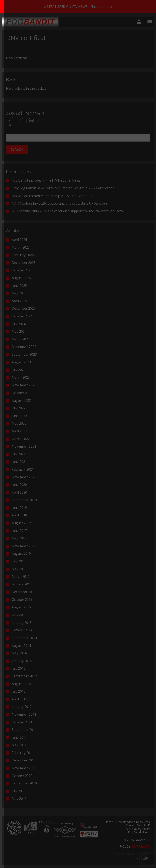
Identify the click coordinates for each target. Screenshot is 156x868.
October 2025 (22, 270)
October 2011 (22, 722)
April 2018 (19, 515)
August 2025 (21, 278)
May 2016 (19, 569)
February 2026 (23, 255)
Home (109, 822)
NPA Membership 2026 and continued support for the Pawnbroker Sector (68, 211)
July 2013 (19, 668)
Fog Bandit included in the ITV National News (46, 180)
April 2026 (19, 240)
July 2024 (19, 324)
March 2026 (21, 247)
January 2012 (22, 707)
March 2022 (21, 439)
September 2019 (24, 500)
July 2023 (19, 370)
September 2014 (24, 638)
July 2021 (19, 454)
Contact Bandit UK (138, 826)
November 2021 (24, 446)
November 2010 (24, 768)
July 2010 (19, 791)
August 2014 (21, 646)
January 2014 (22, 661)
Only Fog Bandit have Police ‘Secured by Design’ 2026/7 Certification (63, 188)
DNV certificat (17, 58)
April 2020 (19, 492)
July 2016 (19, 561)
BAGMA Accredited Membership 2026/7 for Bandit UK (52, 196)
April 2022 (19, 431)
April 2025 (19, 301)
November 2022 (24, 385)
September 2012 (24, 676)
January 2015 (22, 623)
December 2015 (24, 592)
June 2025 (19, 286)
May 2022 (19, 423)
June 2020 (19, 485)
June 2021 (19, 462)
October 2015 (22, 600)
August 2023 (21, 362)
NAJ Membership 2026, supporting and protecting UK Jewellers (60, 203)
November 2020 (24, 477)
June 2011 (19, 737)
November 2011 (24, 714)
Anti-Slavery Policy (138, 829)
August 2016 (21, 553)
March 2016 (21, 576)
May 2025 (19, 293)
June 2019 (19, 508)
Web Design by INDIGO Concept (132, 856)
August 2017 (21, 523)
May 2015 (19, 615)
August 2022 (21, 400)
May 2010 (19, 799)
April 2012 (19, 699)
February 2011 (23, 753)
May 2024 (19, 331)
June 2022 (19, 416)
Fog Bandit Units (139, 833)
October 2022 (22, 393)
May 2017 (19, 538)
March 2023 (21, 377)
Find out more (101, 7)
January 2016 (22, 584)
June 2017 (19, 531)
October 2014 (22, 630)
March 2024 (21, 339)
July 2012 (19, 691)
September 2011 (24, 730)
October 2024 (22, 316)
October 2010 (22, 776)
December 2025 (24, 263)
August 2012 (21, 684)
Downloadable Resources (133, 822)
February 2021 (23, 469)
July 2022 (19, 408)
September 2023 (24, 354)
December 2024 (24, 308)
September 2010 (24, 783)
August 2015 (21, 607)
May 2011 (19, 745)
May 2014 (19, 653)
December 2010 (24, 760)
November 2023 (24, 347)
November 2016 (24, 546)
